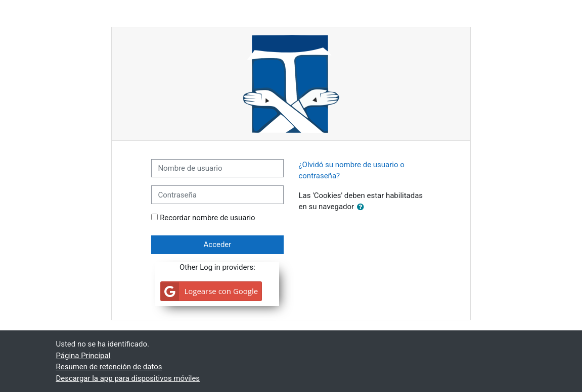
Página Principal (83, 356)
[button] (363, 207)
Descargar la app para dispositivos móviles (128, 378)
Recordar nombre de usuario (207, 218)
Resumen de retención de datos (109, 367)
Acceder (218, 244)
